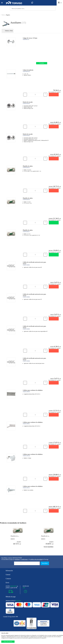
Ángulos (5, 15)
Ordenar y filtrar (8, 31)
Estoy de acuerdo (8, 642)
